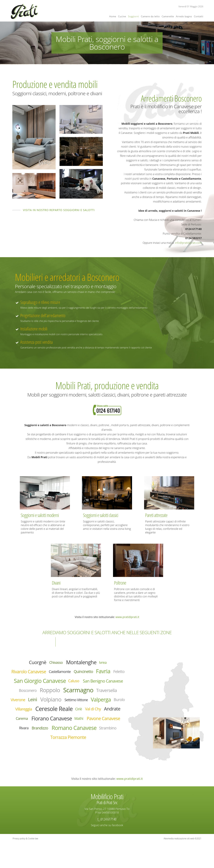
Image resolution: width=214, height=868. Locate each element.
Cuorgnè (30, 663)
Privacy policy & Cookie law (25, 863)
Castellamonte (78, 674)
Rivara (79, 762)
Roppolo (32, 707)
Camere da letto (150, 16)
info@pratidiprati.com (188, 243)
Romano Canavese (56, 773)
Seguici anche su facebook (107, 850)
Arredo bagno (184, 16)
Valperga (47, 729)
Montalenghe (85, 663)
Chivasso (53, 664)
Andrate (111, 740)
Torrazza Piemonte (68, 784)
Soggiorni (133, 16)
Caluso (28, 696)
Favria (24, 685)
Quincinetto (108, 674)
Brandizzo (99, 762)
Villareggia (91, 729)
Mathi (104, 751)
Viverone (29, 718)
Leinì (47, 718)
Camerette (168, 16)
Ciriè (69, 740)
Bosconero (104, 696)
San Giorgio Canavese (89, 685)
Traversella (103, 707)
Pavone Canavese (49, 762)
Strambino (98, 773)
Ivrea (111, 664)
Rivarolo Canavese (38, 674)
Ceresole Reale (39, 740)
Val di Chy (87, 740)
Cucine (122, 16)
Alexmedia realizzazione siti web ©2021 (183, 863)
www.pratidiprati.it (127, 617)
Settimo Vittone (101, 718)
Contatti (199, 16)
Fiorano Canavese (70, 751)
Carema (33, 751)
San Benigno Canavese (64, 697)
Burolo (70, 729)
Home (113, 16)
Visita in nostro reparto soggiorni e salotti (59, 210)
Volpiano (69, 718)
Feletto (44, 685)
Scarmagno (68, 707)
